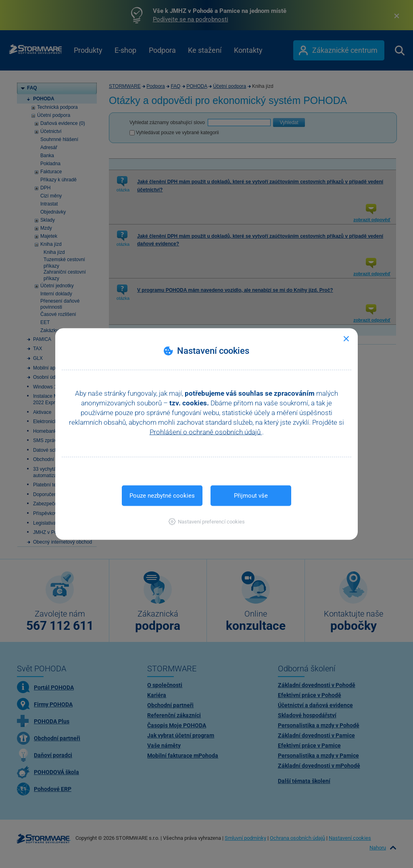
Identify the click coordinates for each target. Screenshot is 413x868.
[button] (207, 522)
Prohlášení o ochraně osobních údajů (206, 432)
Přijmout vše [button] (251, 496)
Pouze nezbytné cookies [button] (162, 496)
